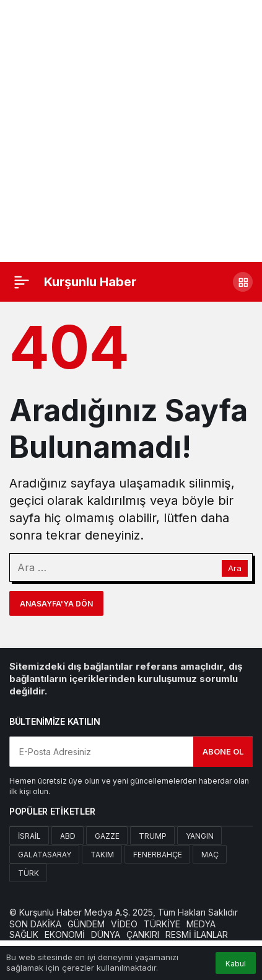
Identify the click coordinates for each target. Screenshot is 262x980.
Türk (28, 873)
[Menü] (22, 282)
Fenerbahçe (158, 855)
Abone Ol (223, 751)
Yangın (200, 836)
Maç (210, 855)
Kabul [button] (236, 964)
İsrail (29, 836)
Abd (68, 836)
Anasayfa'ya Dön (56, 604)
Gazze (107, 836)
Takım (102, 855)
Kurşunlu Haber (90, 282)
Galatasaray (45, 855)
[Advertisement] (131, 131)
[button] (243, 282)
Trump (153, 836)
